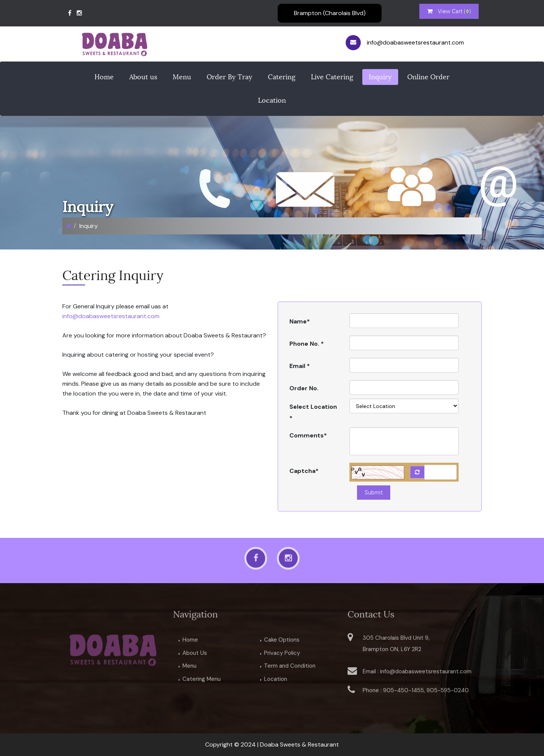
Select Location (313, 412)
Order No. (304, 388)
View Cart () (449, 11)
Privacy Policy (282, 654)
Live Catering (332, 77)
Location (272, 100)
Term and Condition (290, 668)
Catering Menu (202, 681)
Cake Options (282, 641)
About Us (195, 654)
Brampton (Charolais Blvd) (330, 13)
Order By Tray (229, 77)
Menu (182, 77)
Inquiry (380, 77)
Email (300, 366)
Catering (282, 77)
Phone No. (307, 344)
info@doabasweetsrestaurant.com (111, 316)
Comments (308, 435)
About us (143, 77)
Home (104, 77)
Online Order (428, 77)
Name (300, 321)
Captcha (304, 471)
